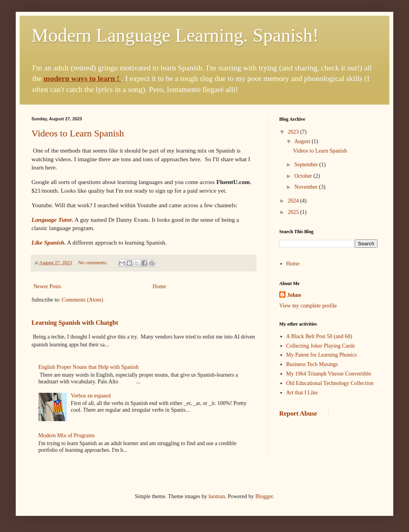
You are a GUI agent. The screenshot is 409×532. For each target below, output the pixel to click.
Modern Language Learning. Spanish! (175, 35)
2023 (294, 132)
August (303, 141)
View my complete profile (308, 306)
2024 (294, 201)
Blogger (264, 496)
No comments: (93, 263)
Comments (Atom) (82, 300)
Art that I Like (302, 393)
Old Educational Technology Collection (330, 383)
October (304, 176)
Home (159, 286)
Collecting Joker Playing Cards (321, 346)
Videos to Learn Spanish (78, 133)
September (307, 165)
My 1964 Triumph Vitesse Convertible (329, 374)
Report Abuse (298, 413)
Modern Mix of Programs (67, 435)
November (307, 187)
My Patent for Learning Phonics (322, 355)
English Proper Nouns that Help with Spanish (89, 367)
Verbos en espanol (91, 396)
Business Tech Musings (312, 364)
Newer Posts (47, 286)
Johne (294, 295)
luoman (217, 496)
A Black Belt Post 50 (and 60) (319, 336)
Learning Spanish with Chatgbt (75, 323)
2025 (294, 212)
